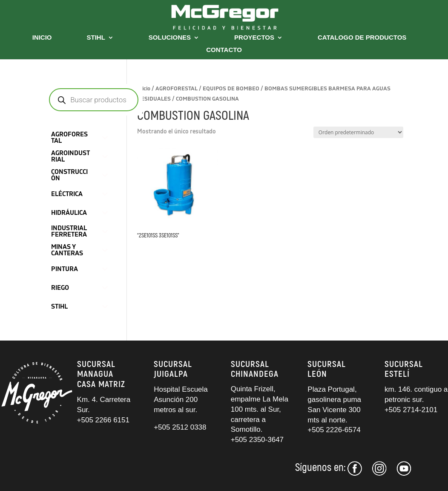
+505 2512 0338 (180, 427)
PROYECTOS (254, 38)
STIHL (96, 38)
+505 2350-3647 (257, 440)
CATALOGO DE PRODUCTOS (362, 38)
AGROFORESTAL (177, 89)
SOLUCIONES (170, 38)
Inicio (144, 89)
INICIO (42, 38)
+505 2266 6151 (104, 420)
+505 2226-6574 (334, 430)
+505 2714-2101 (411, 410)
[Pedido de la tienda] (358, 132)
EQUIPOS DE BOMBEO (231, 89)
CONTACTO (224, 50)
